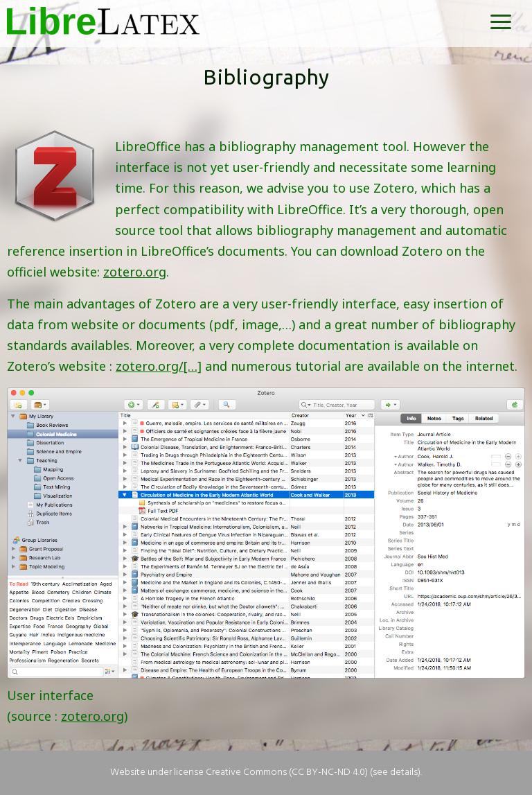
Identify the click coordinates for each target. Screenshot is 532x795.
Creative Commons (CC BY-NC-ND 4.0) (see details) (313, 772)
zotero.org (135, 272)
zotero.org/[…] (159, 366)
